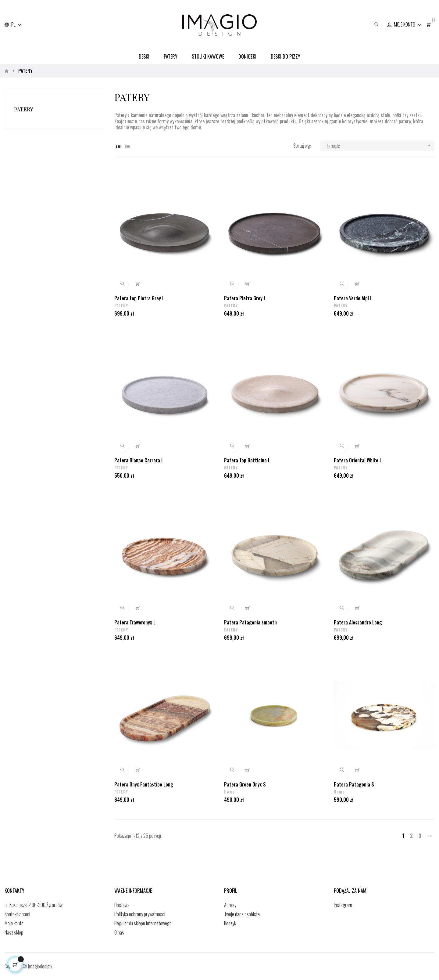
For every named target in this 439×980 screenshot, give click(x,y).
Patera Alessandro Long (358, 622)
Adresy (230, 905)
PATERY (24, 109)
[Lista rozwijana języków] (13, 24)
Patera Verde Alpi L (353, 298)
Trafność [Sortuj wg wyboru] (380, 146)
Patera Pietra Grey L (245, 298)
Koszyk (230, 923)
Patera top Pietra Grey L (139, 298)
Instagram (343, 905)
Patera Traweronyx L (135, 622)
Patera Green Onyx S (245, 784)
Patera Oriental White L (358, 460)
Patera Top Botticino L (247, 460)
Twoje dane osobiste (242, 914)
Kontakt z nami (17, 914)
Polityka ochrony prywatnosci (140, 914)
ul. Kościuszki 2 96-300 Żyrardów (34, 905)
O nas (119, 932)
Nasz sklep (14, 932)
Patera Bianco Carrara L (139, 460)
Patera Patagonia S (354, 784)
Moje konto (14, 923)
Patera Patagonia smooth (250, 622)
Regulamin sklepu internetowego (143, 923)
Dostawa (122, 905)
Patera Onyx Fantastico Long (144, 784)
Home (229, 792)
